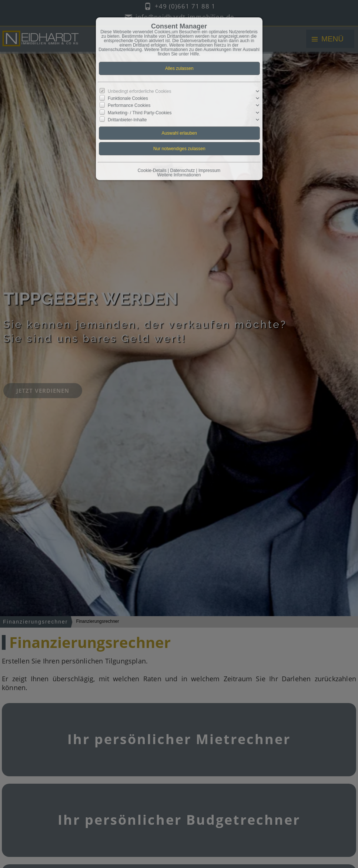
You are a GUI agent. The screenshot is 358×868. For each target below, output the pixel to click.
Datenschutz (182, 170)
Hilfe (195, 54)
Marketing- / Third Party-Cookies (140, 112)
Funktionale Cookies (128, 98)
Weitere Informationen (179, 175)
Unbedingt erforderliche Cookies (139, 91)
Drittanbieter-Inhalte (127, 119)
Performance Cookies (129, 105)
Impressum (209, 170)
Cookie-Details (152, 170)
